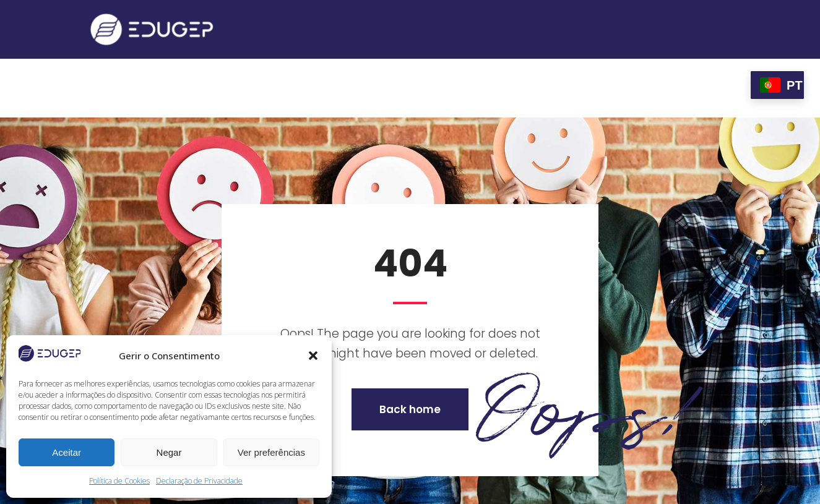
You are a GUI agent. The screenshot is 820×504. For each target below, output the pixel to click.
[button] (313, 356)
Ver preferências (271, 452)
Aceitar (67, 452)
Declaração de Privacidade (199, 481)
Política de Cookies (119, 481)
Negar (169, 452)
